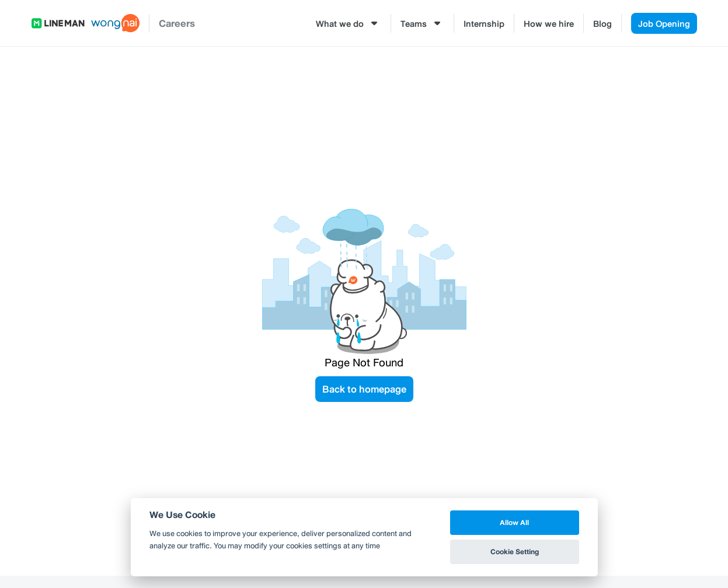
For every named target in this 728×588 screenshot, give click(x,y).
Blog (602, 23)
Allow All (514, 522)
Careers (177, 23)
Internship (484, 23)
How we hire (549, 23)
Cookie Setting (515, 552)
